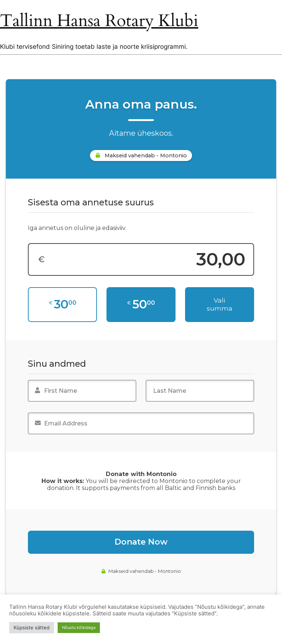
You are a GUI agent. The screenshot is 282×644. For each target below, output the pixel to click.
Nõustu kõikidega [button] (79, 627)
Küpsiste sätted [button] (32, 627)
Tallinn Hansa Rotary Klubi (99, 21)
